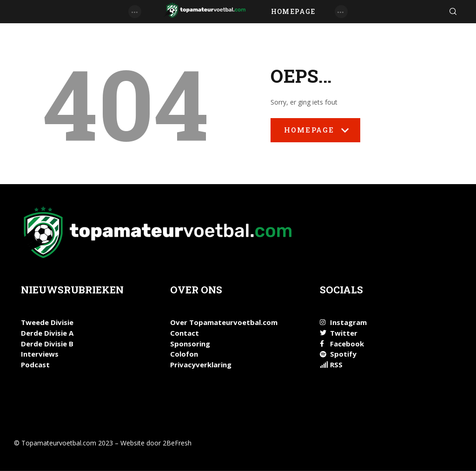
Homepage (315, 134)
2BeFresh (177, 443)
